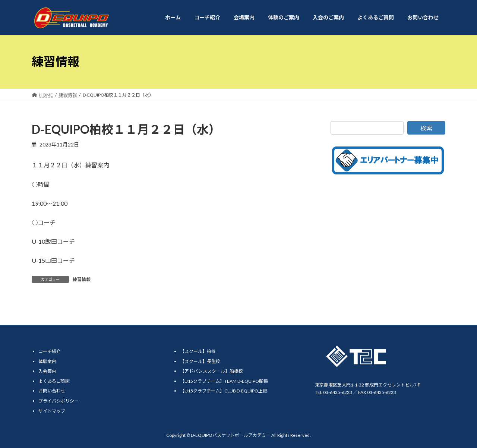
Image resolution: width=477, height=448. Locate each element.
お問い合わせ (52, 391)
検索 (426, 128)
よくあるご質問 (54, 381)
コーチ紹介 (50, 351)
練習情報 (82, 279)
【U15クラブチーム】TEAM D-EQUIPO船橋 (224, 381)
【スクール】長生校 (200, 361)
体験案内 (47, 361)
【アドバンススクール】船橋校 (211, 371)
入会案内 (47, 371)
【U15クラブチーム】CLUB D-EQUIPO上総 (224, 391)
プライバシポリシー (59, 401)
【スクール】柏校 (198, 351)
